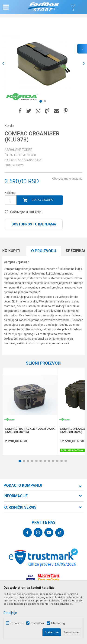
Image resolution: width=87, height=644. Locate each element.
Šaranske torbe (18, 150)
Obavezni (17, 623)
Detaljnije (10, 613)
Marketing (58, 623)
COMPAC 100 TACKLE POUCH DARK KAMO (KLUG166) (30, 430)
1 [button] (42, 102)
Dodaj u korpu (43, 200)
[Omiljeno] (73, 10)
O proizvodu (44, 251)
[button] (15, 7)
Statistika (37, 623)
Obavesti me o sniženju (67, 179)
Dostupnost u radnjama (34, 224)
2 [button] (46, 102)
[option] (43, 63)
